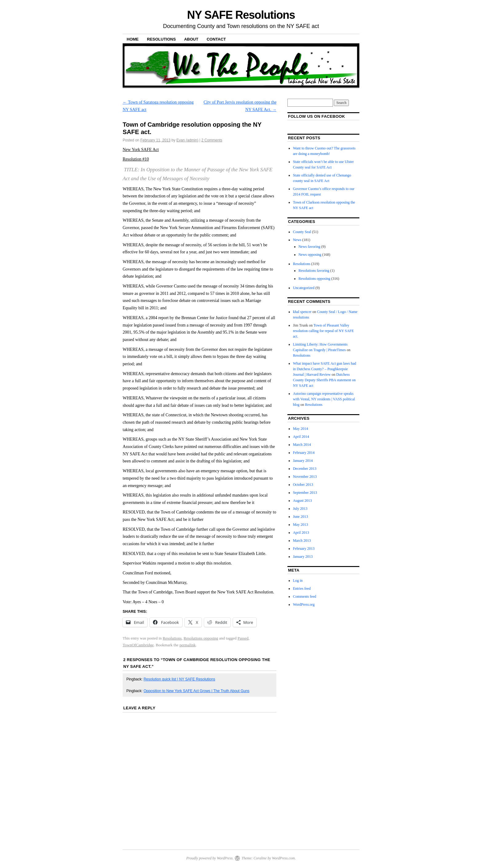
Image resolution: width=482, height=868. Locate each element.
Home (133, 39)
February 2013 (304, 549)
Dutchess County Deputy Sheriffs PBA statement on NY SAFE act (324, 380)
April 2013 (301, 533)
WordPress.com (283, 858)
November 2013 (305, 477)
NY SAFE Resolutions (241, 15)
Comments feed (305, 597)
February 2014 (304, 453)
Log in (298, 581)
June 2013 (300, 517)
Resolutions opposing (201, 638)
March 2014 (302, 445)
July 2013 (300, 509)
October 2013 (303, 485)
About (191, 39)
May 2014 (300, 429)
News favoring (309, 247)
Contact (216, 39)
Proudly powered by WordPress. (210, 858)
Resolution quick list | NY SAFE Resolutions (179, 679)
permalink (188, 645)
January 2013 (303, 557)
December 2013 (305, 469)
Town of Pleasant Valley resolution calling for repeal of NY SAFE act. (323, 331)
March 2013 (302, 541)
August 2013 (302, 501)
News (297, 240)
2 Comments (212, 140)
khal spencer (302, 312)
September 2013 (305, 493)
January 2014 (303, 461)
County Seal (302, 232)
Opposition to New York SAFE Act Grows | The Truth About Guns (196, 691)
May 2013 (300, 525)
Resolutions (161, 39)
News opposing (310, 255)
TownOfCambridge (138, 645)
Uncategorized (304, 288)
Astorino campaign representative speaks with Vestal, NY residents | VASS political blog (324, 399)
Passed (243, 638)
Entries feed (302, 589)
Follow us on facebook (316, 116)
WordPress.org (304, 604)
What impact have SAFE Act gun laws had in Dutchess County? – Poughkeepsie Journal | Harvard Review (325, 369)
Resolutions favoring (314, 271)
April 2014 (301, 437)
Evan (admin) (187, 140)
